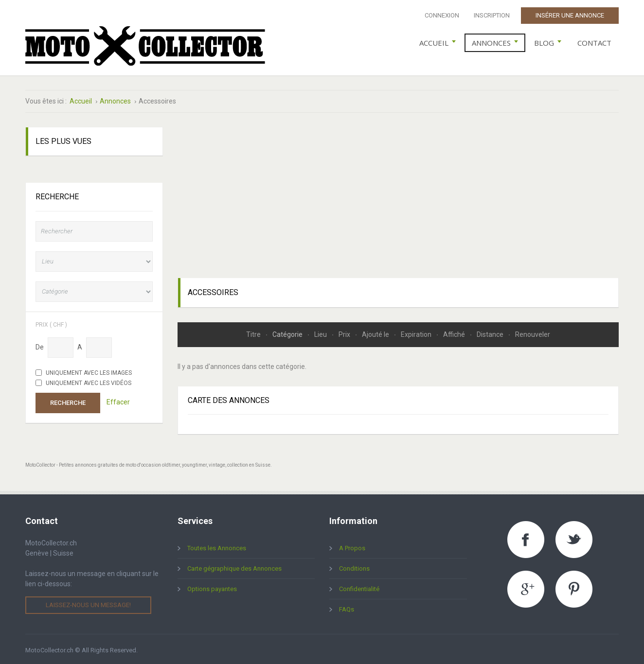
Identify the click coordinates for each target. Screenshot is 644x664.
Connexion (442, 15)
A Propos (352, 546)
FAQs (347, 607)
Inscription (492, 15)
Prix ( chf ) (51, 322)
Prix (345, 332)
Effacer (118, 400)
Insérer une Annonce (570, 15)
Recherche (68, 400)
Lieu (321, 332)
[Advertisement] (398, 193)
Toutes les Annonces (217, 546)
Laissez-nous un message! (88, 603)
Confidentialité (359, 587)
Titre (254, 332)
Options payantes (212, 587)
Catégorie (288, 332)
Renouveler (533, 332)
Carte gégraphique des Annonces (234, 567)
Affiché (455, 332)
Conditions (354, 567)
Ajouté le (376, 332)
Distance (491, 332)
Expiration (417, 332)
